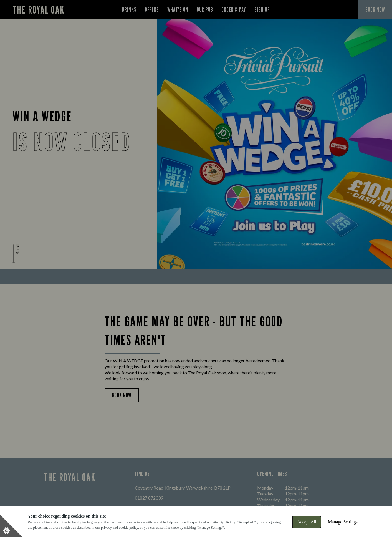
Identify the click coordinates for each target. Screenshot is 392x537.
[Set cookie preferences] (11, 526)
